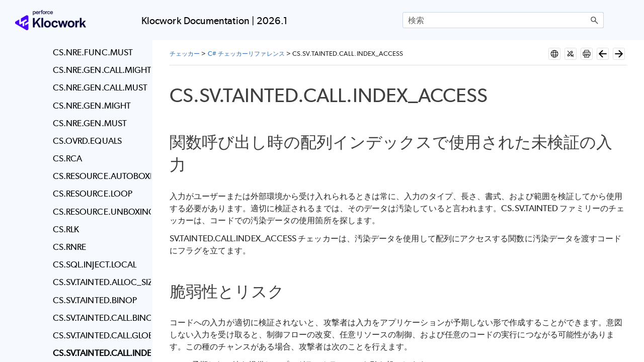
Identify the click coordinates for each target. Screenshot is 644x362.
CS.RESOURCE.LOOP (93, 194)
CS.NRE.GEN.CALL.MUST (99, 87)
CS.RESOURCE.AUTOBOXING (99, 176)
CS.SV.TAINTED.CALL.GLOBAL (99, 335)
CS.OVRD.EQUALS (87, 141)
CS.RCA (67, 158)
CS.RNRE (70, 247)
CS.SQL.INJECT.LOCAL (95, 264)
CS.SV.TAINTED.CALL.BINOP (99, 318)
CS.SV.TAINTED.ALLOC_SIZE (99, 282)
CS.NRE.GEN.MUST (90, 123)
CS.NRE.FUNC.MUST (93, 52)
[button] (595, 20)
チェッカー (185, 54)
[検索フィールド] (503, 20)
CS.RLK (66, 229)
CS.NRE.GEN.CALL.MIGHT (99, 70)
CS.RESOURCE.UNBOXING (99, 212)
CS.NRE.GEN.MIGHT (92, 106)
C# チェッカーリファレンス (246, 54)
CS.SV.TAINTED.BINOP (95, 300)
